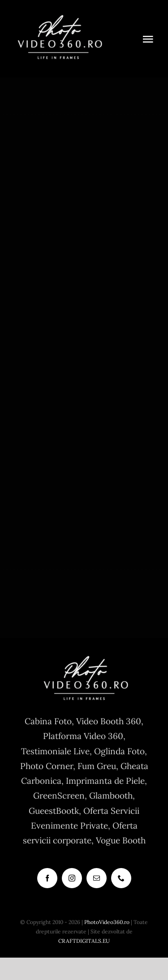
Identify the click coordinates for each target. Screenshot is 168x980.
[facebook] (47, 878)
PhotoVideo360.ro (107, 922)
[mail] (97, 878)
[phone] (121, 878)
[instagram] (72, 878)
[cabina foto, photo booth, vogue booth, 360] (58, 17)
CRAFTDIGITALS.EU (84, 941)
